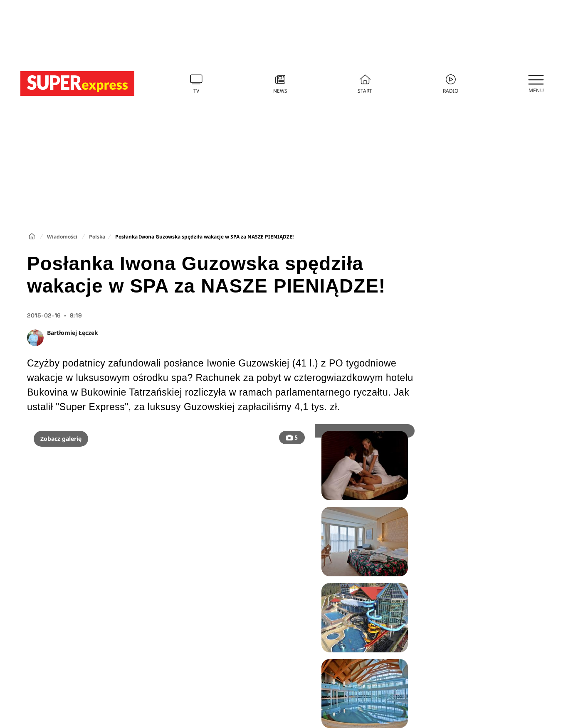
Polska (97, 237)
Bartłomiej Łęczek (73, 333)
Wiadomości (62, 237)
